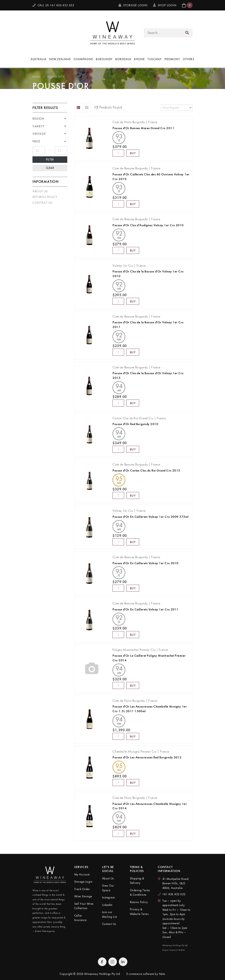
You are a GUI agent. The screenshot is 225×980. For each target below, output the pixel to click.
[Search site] (187, 33)
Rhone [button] (140, 59)
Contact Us (42, 203)
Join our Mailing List (110, 914)
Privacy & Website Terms (139, 912)
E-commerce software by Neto (146, 974)
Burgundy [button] (104, 59)
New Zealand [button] (60, 59)
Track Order (82, 889)
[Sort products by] (177, 108)
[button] (187, 5)
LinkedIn (107, 905)
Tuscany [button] (154, 59)
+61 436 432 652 (174, 894)
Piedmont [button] (172, 59)
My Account (82, 874)
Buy (133, 153)
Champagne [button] (83, 59)
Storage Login (133, 5)
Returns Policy (45, 197)
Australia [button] (39, 59)
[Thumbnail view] (87, 108)
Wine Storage (83, 896)
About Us (40, 191)
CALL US (53, 5)
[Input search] (163, 33)
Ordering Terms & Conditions (140, 893)
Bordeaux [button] (123, 59)
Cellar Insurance (80, 918)
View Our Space (108, 888)
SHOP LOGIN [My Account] (165, 5)
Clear (50, 168)
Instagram (108, 897)
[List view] (79, 108)
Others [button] (189, 59)
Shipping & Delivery (137, 881)
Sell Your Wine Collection (84, 906)
